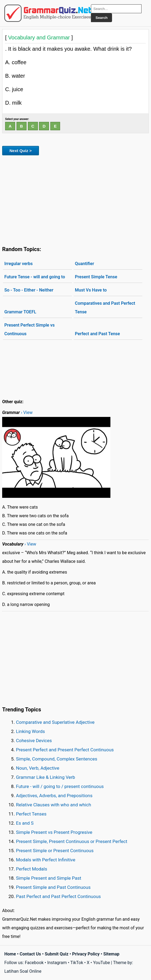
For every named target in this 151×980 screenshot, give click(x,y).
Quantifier (85, 264)
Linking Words (30, 731)
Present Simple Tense (96, 277)
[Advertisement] (75, 200)
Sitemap (111, 954)
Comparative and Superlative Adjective (55, 722)
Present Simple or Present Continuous (55, 851)
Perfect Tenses (31, 814)
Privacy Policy (86, 954)
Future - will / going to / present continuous (60, 786)
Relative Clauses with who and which (54, 805)
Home (10, 954)
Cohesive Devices (34, 741)
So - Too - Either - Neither (29, 290)
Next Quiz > (21, 151)
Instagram (57, 963)
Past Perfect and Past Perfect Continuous (58, 896)
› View (27, 412)
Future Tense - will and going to (35, 277)
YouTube (101, 963)
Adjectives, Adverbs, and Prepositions (54, 796)
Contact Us (30, 954)
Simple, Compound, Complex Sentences (57, 759)
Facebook (34, 963)
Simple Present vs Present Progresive (54, 832)
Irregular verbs (19, 264)
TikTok (77, 963)
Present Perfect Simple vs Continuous (29, 329)
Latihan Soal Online (23, 971)
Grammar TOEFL (20, 312)
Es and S (25, 823)
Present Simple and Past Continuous (53, 887)
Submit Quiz (57, 954)
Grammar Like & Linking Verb (45, 777)
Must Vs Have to (91, 290)
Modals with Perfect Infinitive (46, 860)
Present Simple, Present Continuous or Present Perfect (72, 841)
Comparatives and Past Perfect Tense (105, 308)
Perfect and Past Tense (97, 334)
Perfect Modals (32, 869)
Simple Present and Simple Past (49, 878)
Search (101, 18)
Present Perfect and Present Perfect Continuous (65, 750)
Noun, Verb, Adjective (38, 768)
